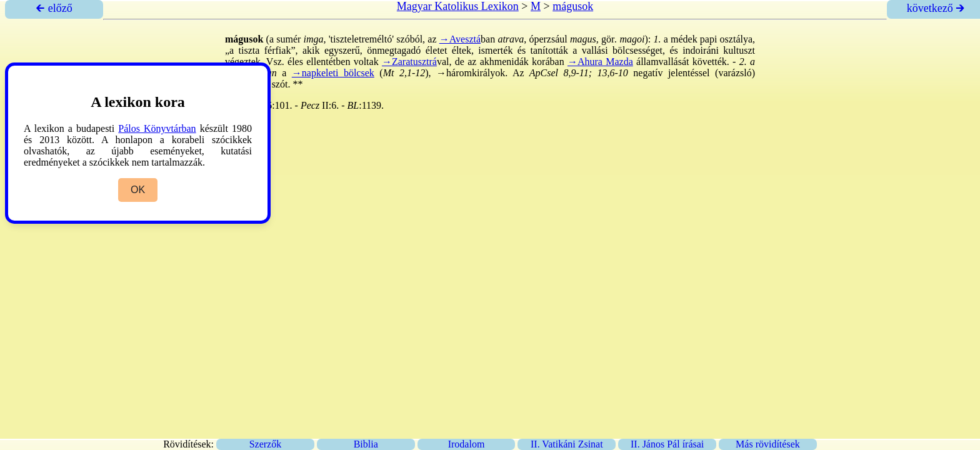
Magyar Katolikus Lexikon (458, 6)
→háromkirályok (471, 73)
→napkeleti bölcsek (333, 73)
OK (138, 190)
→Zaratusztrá (409, 62)
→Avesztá (460, 39)
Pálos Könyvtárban (157, 128)
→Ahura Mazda (600, 62)
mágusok (573, 6)
